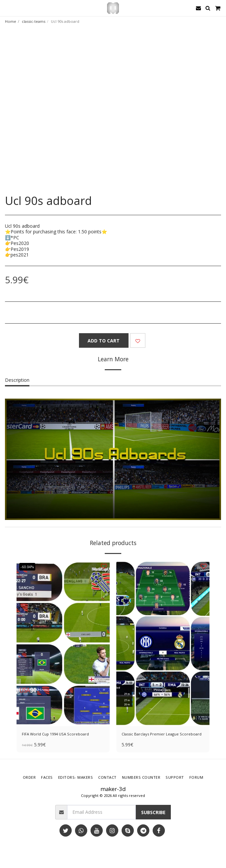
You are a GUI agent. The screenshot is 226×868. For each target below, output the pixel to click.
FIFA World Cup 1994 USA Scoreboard (55, 734)
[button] (7, 8)
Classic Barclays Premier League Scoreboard (162, 734)
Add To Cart (104, 341)
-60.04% (27, 567)
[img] (63, 643)
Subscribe (153, 812)
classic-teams (34, 21)
